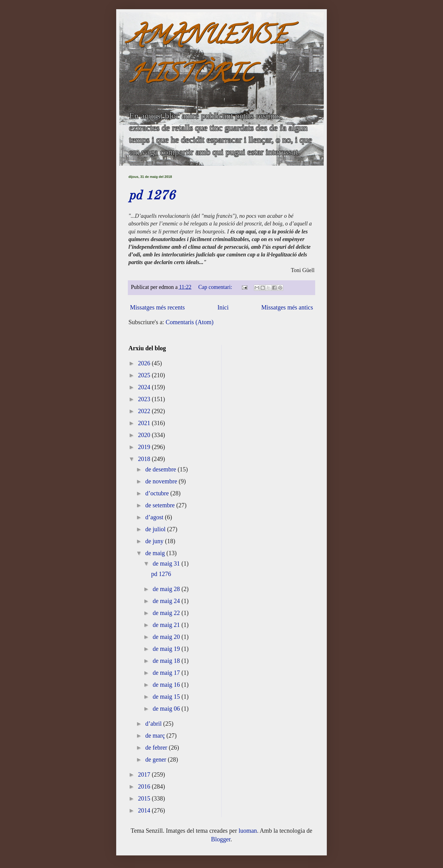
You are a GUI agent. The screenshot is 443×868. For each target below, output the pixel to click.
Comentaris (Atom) (189, 322)
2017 (145, 774)
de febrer (157, 747)
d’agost (155, 517)
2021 (145, 423)
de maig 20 (167, 637)
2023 (145, 399)
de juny (155, 541)
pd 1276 (152, 196)
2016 (145, 786)
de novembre (162, 481)
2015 (145, 798)
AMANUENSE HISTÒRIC (208, 57)
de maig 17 (167, 673)
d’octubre (158, 493)
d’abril (154, 724)
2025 (145, 375)
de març (156, 735)
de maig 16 (167, 685)
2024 (145, 387)
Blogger (221, 839)
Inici (223, 307)
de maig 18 (167, 661)
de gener (157, 759)
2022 (145, 411)
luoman (248, 831)
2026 (145, 363)
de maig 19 (167, 649)
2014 (145, 810)
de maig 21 (167, 625)
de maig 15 (167, 697)
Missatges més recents (157, 307)
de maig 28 (167, 589)
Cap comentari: (216, 287)
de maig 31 (167, 563)
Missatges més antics (287, 307)
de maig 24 (167, 601)
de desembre (162, 469)
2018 (145, 459)
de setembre (161, 505)
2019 (145, 447)
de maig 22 (167, 613)
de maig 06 (167, 709)
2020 (145, 435)
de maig (156, 553)
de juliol (156, 529)
